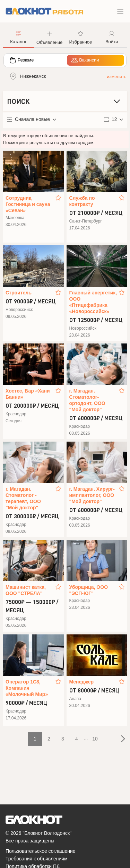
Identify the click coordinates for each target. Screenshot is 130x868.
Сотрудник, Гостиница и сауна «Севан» (28, 204)
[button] (50, 37)
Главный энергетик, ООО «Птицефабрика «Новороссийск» (93, 302)
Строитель (19, 293)
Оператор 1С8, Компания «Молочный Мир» (27, 688)
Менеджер (82, 682)
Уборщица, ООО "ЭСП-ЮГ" (89, 590)
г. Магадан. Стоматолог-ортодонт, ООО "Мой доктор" (87, 400)
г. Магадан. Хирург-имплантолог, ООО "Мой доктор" (92, 495)
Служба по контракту (82, 201)
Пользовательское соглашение (41, 851)
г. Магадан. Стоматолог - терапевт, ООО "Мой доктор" (23, 498)
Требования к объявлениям (37, 859)
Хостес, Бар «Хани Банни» (28, 394)
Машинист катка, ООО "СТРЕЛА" (26, 590)
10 (95, 739)
